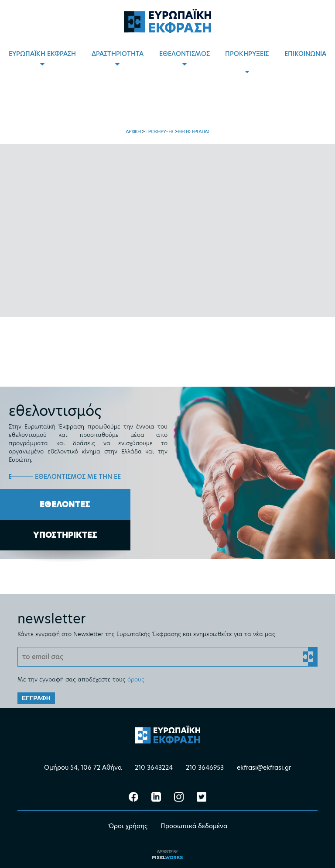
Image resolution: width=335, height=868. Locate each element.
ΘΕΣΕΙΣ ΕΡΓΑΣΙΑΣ (194, 131)
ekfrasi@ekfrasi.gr (264, 768)
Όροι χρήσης (128, 826)
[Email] (167, 657)
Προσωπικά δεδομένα (194, 826)
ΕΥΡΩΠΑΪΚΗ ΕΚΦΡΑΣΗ (42, 54)
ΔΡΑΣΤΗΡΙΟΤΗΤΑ (118, 54)
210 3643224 (154, 768)
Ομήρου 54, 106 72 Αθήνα (83, 768)
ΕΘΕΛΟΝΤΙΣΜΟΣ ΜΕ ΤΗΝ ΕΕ (78, 477)
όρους (136, 679)
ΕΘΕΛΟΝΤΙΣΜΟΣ (185, 54)
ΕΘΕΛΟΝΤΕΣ (65, 504)
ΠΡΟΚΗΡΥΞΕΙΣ (247, 54)
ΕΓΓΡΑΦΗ (36, 698)
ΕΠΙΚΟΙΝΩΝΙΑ (305, 54)
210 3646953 (205, 768)
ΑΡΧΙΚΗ (133, 131)
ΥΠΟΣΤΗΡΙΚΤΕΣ (65, 535)
